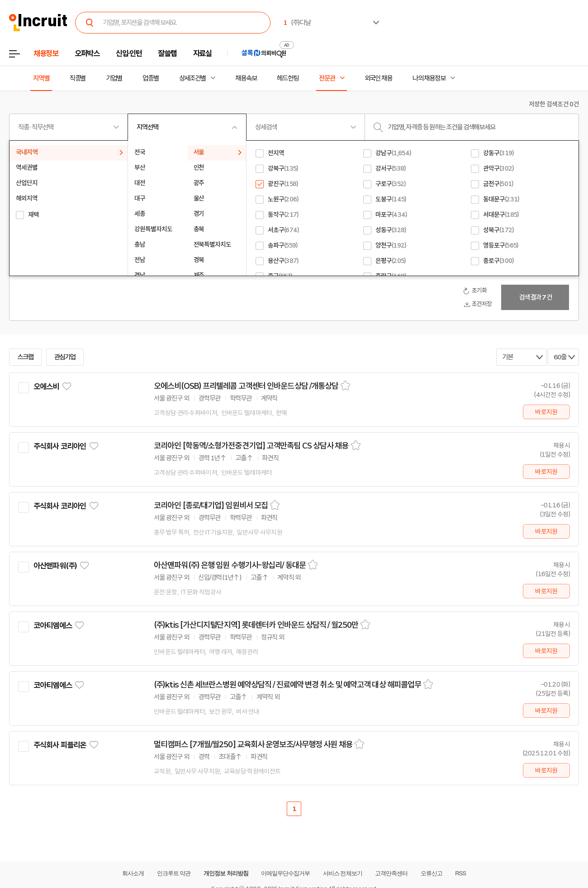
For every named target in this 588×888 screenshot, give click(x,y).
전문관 (327, 78)
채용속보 (246, 78)
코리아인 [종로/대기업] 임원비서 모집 (211, 506)
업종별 (151, 78)
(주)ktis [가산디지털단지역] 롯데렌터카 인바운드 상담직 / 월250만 (256, 625)
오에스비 (46, 387)
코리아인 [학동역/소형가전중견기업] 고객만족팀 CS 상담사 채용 (251, 446)
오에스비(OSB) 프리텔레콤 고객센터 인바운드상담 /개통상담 (246, 386)
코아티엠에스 (53, 625)
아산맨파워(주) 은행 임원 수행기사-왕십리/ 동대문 (230, 565)
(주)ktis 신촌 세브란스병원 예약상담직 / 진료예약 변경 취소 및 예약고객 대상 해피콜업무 (287, 685)
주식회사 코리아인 (60, 446)
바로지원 (546, 412)
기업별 (114, 78)
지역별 (41, 78)
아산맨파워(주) (55, 566)
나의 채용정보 (429, 78)
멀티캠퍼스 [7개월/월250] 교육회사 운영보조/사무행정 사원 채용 (253, 745)
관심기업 (65, 357)
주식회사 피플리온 (60, 745)
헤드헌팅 (288, 78)
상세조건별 (192, 78)
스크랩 (25, 357)
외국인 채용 (378, 78)
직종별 (78, 78)
